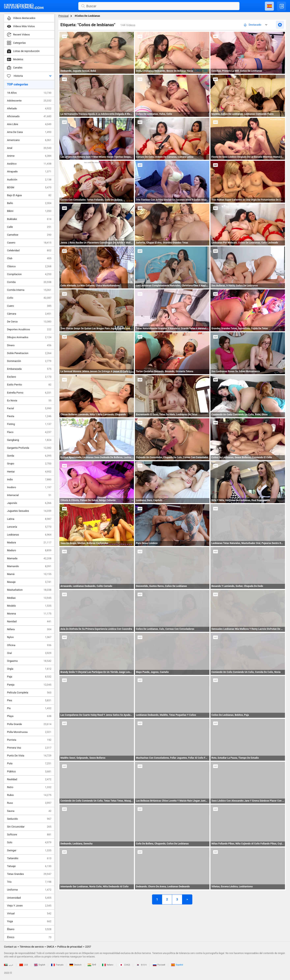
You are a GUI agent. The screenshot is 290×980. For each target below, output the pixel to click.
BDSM (29, 188)
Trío (29, 882)
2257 (88, 947)
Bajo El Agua (29, 195)
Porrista (29, 740)
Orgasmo (29, 661)
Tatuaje (29, 866)
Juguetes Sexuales (29, 511)
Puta (29, 763)
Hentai (29, 472)
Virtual (29, 914)
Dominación (29, 361)
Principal (63, 16)
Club (29, 258)
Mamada (29, 558)
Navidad (29, 622)
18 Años (29, 93)
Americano (29, 140)
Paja (29, 677)
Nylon (29, 637)
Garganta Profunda (29, 448)
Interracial (29, 495)
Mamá (29, 574)
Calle (29, 227)
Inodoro (29, 487)
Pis (29, 708)
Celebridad (29, 251)
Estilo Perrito (29, 385)
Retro (29, 787)
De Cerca (29, 322)
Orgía (29, 669)
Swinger (29, 851)
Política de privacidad (70, 947)
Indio (29, 480)
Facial (29, 408)
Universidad (29, 898)
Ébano (29, 929)
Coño (29, 298)
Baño (29, 203)
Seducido (29, 819)
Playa (29, 716)
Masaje (29, 582)
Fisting (29, 424)
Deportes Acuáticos (29, 329)
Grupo (29, 464)
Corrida (29, 282)
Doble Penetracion (29, 353)
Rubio (29, 795)
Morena (29, 614)
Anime (29, 156)
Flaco (29, 432)
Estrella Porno (29, 393)
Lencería (29, 527)
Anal (29, 148)
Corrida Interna (29, 290)
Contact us (10, 947)
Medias (29, 598)
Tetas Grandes (29, 874)
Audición (29, 180)
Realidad (29, 779)
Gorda (29, 456)
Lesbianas (29, 535)
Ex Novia (29, 401)
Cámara (29, 314)
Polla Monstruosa (29, 732)
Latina (29, 519)
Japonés (29, 503)
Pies (29, 700)
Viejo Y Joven (29, 906)
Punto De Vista (29, 756)
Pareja (29, 685)
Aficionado (29, 116)
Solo (29, 842)
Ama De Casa (29, 132)
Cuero (29, 306)
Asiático (29, 164)
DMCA (50, 947)
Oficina (29, 645)
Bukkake (29, 219)
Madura (29, 543)
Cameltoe (29, 235)
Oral (29, 653)
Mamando (29, 566)
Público (29, 772)
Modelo (29, 606)
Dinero (29, 345)
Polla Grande (29, 724)
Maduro (29, 550)
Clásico (29, 266)
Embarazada (29, 369)
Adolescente (29, 101)
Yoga (29, 921)
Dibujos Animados (29, 337)
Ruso (29, 803)
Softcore (29, 835)
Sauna (29, 811)
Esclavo (29, 377)
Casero (29, 243)
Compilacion (29, 274)
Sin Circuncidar (29, 827)
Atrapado (29, 172)
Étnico (29, 937)
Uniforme (29, 890)
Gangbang (29, 440)
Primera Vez (29, 748)
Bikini (29, 211)
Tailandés (29, 858)
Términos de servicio (32, 947)
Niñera (29, 629)
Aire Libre (29, 124)
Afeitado (29, 109)
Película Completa (29, 693)
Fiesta (29, 416)
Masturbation (29, 590)
